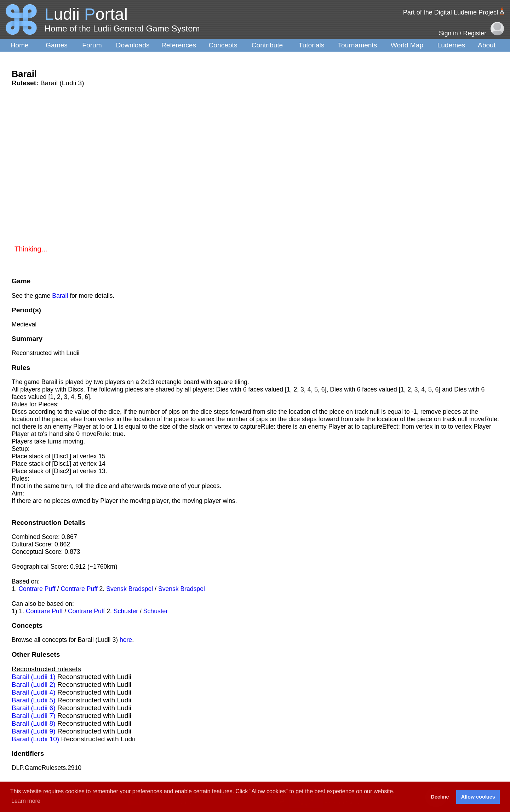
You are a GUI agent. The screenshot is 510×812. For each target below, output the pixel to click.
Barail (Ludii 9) (34, 731)
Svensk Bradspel (130, 589)
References (179, 45)
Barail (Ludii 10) (35, 739)
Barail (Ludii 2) (34, 685)
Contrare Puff (37, 589)
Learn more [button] (26, 801)
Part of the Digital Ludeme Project (451, 12)
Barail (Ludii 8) (34, 723)
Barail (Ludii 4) (34, 692)
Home (19, 45)
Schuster (126, 611)
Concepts (223, 45)
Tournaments (358, 45)
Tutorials (312, 45)
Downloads (133, 45)
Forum (92, 45)
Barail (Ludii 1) (34, 677)
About (487, 45)
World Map (407, 45)
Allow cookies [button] (478, 797)
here (126, 640)
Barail (60, 296)
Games (57, 45)
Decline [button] (440, 797)
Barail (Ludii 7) (34, 716)
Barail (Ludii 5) (34, 700)
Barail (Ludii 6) (34, 708)
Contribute (267, 45)
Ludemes (451, 45)
